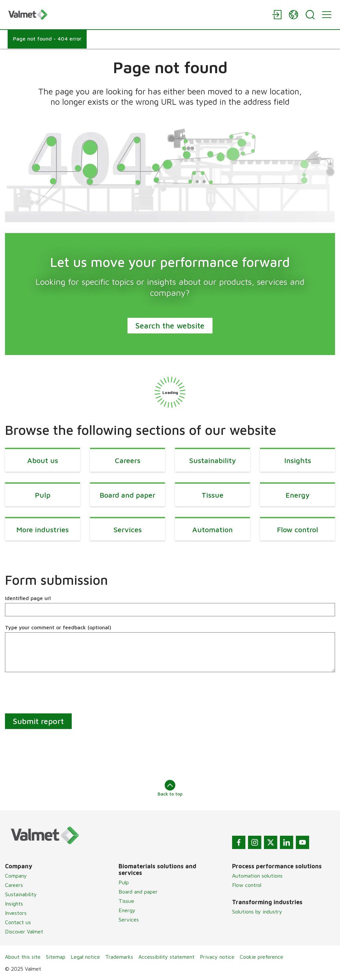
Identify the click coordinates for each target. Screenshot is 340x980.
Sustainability (21, 894)
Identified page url (28, 598)
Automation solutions (257, 876)
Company (16, 876)
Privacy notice (217, 957)
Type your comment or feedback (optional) (58, 627)
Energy (127, 910)
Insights (14, 904)
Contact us (18, 922)
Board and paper (138, 892)
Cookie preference (261, 957)
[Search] (310, 15)
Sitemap (56, 957)
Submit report (38, 721)
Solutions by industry (257, 912)
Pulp (124, 882)
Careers (14, 885)
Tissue (126, 901)
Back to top (170, 788)
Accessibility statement (167, 957)
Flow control (247, 885)
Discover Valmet (24, 931)
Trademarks (119, 957)
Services (129, 919)
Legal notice (85, 957)
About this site (23, 957)
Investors (16, 913)
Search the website (170, 325)
